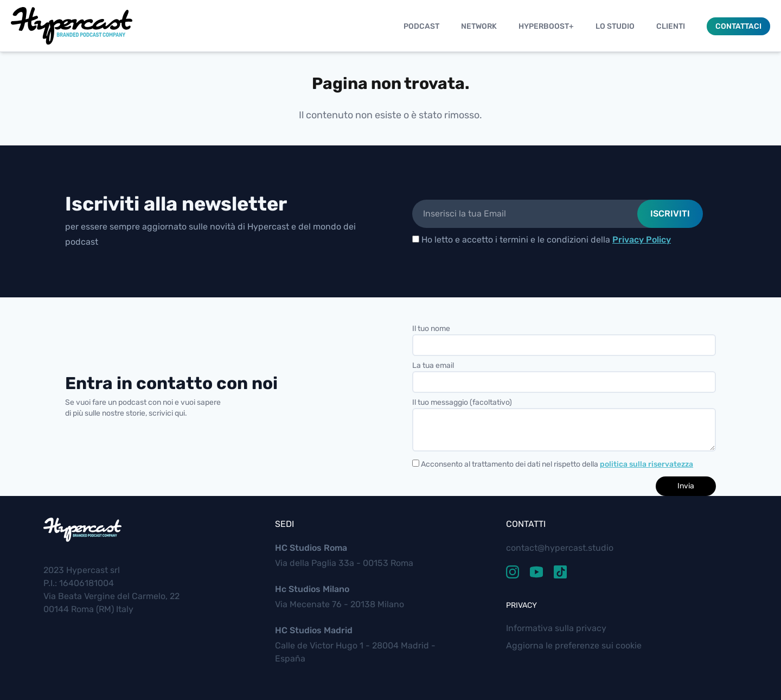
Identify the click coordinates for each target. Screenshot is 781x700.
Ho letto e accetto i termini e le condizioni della (542, 240)
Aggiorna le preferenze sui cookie (574, 645)
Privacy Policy (642, 240)
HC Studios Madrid (314, 630)
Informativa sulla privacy (556, 628)
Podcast (421, 26)
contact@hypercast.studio (560, 548)
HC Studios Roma (311, 548)
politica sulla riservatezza (646, 464)
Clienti (671, 26)
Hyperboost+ (546, 26)
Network (479, 26)
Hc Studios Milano (312, 589)
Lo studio (615, 26)
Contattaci (738, 26)
